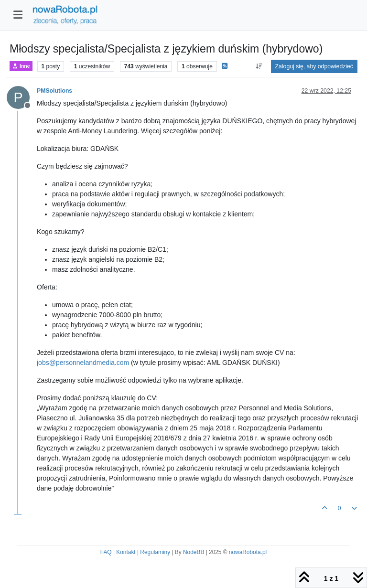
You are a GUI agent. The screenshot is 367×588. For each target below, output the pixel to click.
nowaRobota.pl (248, 552)
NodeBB (194, 552)
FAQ (106, 552)
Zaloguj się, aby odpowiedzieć (314, 66)
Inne (21, 66)
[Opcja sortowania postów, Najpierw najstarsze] (259, 66)
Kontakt (126, 552)
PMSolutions (54, 91)
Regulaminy (155, 552)
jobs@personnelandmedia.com (83, 363)
